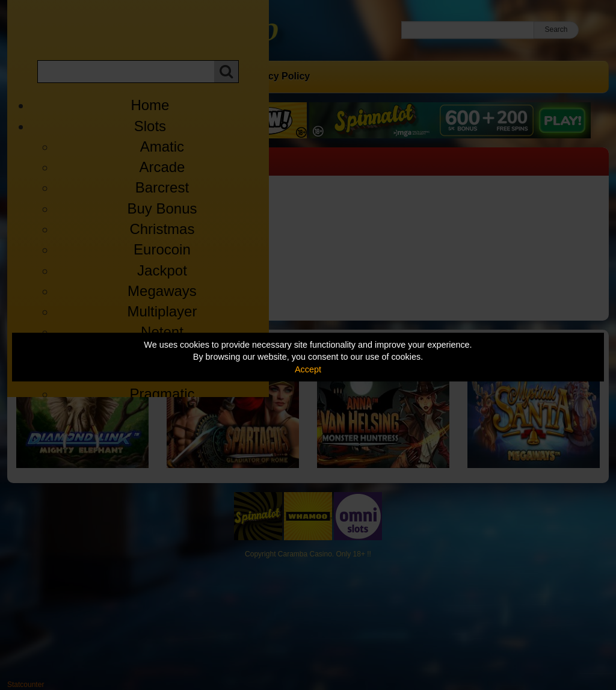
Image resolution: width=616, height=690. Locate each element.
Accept (308, 369)
